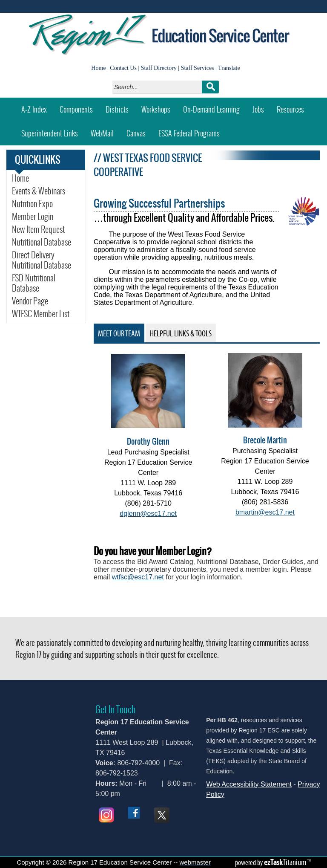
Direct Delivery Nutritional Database (42, 260)
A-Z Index (34, 109)
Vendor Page (30, 301)
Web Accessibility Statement (249, 784)
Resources (290, 109)
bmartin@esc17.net (265, 512)
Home (98, 68)
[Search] (159, 87)
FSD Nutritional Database (37, 283)
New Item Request (46, 229)
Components (76, 109)
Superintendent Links (50, 133)
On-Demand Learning (211, 109)
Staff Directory (159, 68)
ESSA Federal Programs (192, 130)
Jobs (258, 109)
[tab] (119, 333)
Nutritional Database (42, 242)
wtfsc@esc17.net (138, 577)
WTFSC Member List (46, 314)
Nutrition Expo (32, 204)
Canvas (139, 130)
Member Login (33, 217)
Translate (229, 68)
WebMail (105, 130)
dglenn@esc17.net (148, 514)
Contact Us (123, 68)
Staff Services (198, 68)
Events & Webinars (39, 191)
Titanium (286, 862)
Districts (117, 109)
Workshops (159, 106)
